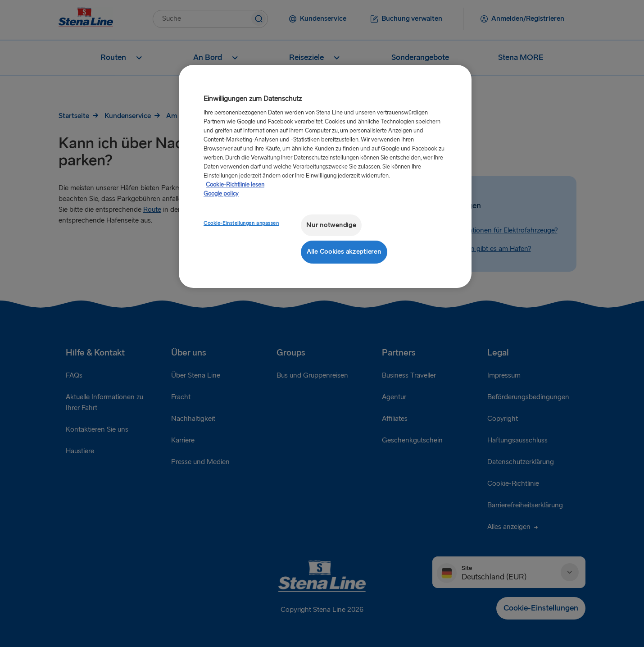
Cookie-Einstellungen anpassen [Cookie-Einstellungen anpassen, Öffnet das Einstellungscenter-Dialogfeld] (241, 223)
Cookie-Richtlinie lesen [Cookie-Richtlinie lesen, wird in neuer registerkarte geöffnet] (235, 185)
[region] (325, 176)
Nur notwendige (331, 225)
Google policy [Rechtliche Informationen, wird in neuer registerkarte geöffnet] (221, 194)
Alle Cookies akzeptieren (344, 252)
